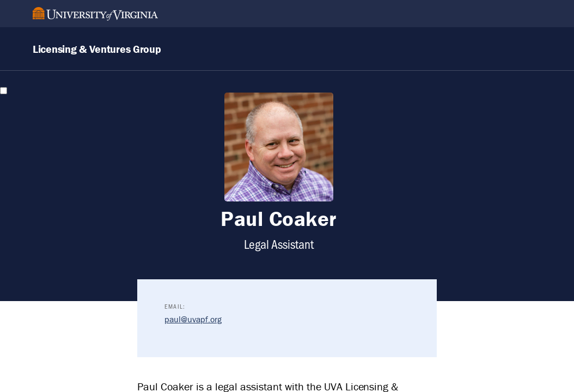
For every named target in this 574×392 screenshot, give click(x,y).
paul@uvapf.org (193, 319)
